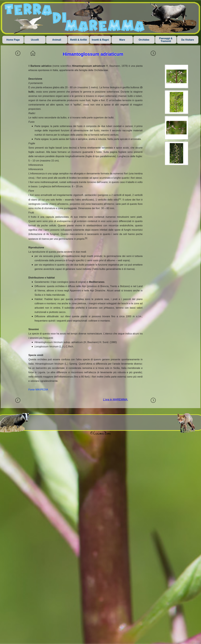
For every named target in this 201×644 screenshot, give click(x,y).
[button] (177, 76)
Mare (122, 40)
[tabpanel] (86, 228)
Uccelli (35, 40)
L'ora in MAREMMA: (116, 400)
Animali (57, 40)
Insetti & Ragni (100, 40)
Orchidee (144, 40)
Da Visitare (188, 40)
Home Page (13, 40)
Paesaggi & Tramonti (166, 40)
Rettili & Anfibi (79, 40)
